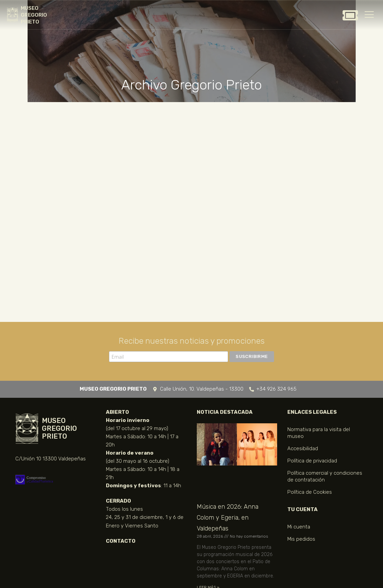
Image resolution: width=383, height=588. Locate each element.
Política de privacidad (312, 461)
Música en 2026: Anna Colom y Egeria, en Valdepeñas (228, 518)
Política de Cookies (310, 492)
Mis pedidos (301, 539)
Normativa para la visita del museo (319, 433)
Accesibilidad (303, 448)
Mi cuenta (299, 527)
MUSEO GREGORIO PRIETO (34, 15)
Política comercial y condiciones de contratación (325, 476)
